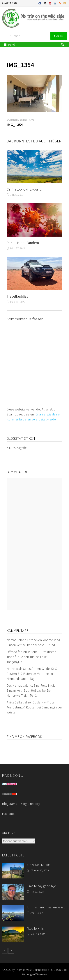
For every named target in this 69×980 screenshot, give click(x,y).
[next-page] (11, 951)
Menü (9, 45)
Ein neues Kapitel (39, 865)
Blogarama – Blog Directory (21, 804)
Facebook (9, 814)
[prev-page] (5, 951)
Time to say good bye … (43, 886)
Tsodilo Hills (35, 928)
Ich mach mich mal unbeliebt (47, 907)
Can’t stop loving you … (24, 189)
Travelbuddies (17, 296)
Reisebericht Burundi (41, 645)
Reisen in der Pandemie (24, 243)
